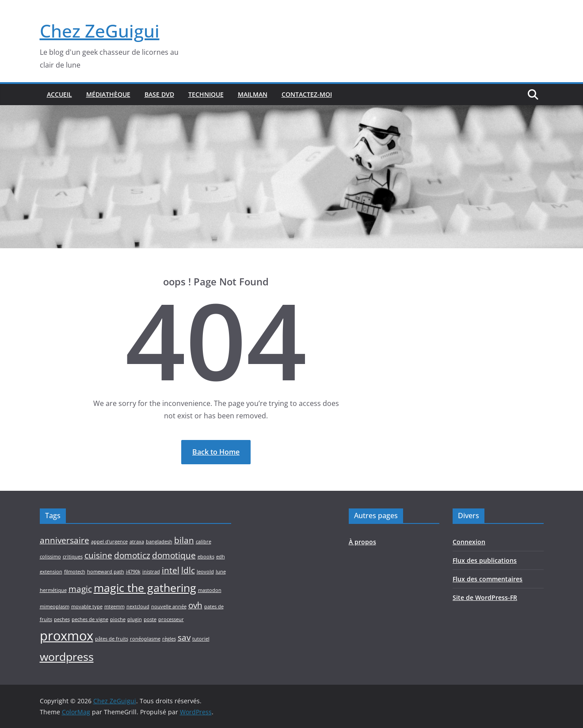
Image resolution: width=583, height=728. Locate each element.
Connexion (469, 542)
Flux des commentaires (488, 579)
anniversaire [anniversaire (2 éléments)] (65, 540)
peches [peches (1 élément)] (62, 619)
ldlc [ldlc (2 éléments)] (188, 570)
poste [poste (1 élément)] (150, 619)
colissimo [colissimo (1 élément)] (50, 557)
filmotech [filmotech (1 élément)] (75, 572)
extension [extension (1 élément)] (51, 572)
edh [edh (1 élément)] (221, 557)
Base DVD (159, 94)
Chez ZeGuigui (100, 31)
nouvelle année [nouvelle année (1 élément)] (169, 607)
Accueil (59, 94)
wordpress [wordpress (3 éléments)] (67, 657)
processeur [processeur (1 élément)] (171, 619)
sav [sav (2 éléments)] (184, 637)
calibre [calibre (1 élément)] (204, 542)
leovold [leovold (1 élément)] (205, 572)
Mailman (253, 94)
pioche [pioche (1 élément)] (118, 619)
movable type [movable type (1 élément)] (87, 607)
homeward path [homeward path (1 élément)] (106, 572)
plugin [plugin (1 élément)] (135, 619)
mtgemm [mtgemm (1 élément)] (114, 607)
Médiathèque (108, 94)
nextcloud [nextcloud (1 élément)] (138, 607)
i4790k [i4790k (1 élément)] (133, 572)
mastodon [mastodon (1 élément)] (210, 590)
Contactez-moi (307, 94)
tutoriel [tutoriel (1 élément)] (201, 639)
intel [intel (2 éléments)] (171, 570)
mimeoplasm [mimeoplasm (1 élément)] (55, 607)
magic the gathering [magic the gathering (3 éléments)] (145, 588)
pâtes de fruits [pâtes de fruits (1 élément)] (112, 639)
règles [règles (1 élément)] (169, 639)
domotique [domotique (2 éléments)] (174, 555)
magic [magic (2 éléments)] (80, 589)
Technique (206, 94)
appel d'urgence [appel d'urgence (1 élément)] (109, 542)
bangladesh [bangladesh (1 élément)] (159, 542)
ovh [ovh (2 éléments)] (195, 605)
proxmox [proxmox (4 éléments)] (67, 636)
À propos (362, 542)
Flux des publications (485, 560)
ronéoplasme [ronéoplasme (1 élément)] (145, 639)
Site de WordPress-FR (485, 597)
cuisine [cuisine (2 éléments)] (98, 555)
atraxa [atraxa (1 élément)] (137, 542)
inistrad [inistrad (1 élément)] (151, 572)
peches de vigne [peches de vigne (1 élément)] (90, 619)
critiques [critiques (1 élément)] (73, 557)
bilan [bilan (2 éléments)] (184, 540)
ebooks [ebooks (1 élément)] (206, 557)
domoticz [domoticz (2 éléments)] (132, 555)
